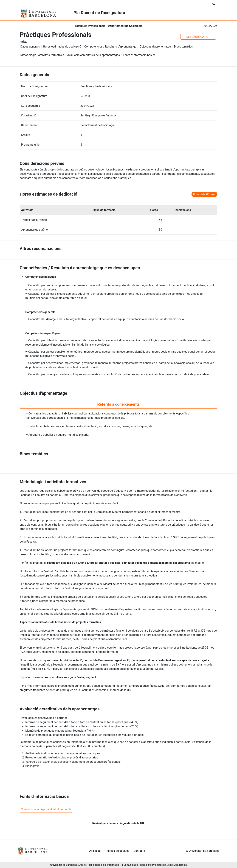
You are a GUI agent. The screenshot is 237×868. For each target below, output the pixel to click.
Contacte (139, 851)
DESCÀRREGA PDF (198, 37)
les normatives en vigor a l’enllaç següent (70, 677)
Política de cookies (117, 851)
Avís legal (95, 851)
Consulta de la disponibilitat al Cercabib (46, 809)
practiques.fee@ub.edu (150, 686)
